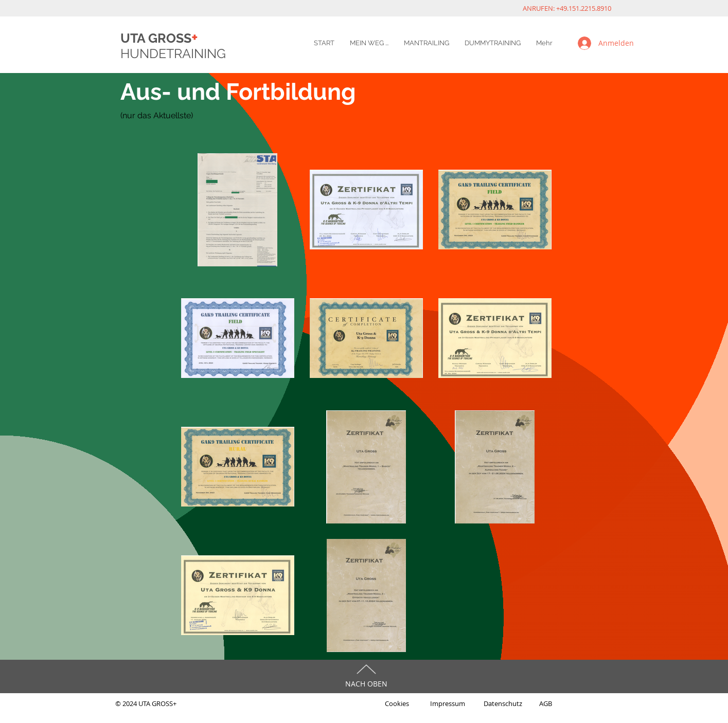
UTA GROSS (159, 38)
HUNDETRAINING (173, 53)
